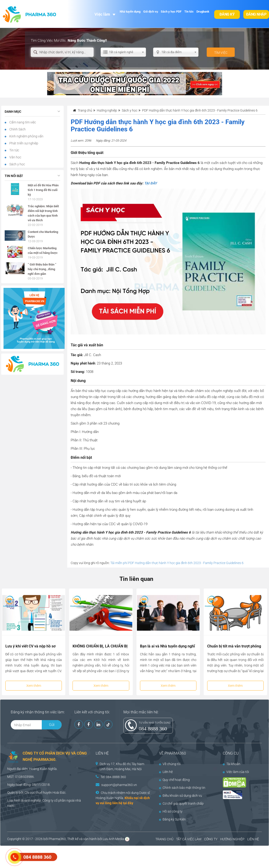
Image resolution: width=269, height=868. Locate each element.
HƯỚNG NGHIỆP (232, 839)
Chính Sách (17, 129)
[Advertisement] (85, 856)
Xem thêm (34, 686)
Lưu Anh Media (113, 839)
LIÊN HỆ (253, 839)
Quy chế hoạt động (174, 780)
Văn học (15, 157)
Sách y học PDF (171, 12)
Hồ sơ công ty (171, 811)
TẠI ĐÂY (150, 183)
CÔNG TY (211, 839)
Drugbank (203, 12)
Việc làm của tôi (236, 772)
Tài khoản (232, 764)
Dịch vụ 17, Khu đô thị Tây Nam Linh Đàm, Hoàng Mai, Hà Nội (122, 766)
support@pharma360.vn (119, 785)
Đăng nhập (256, 14)
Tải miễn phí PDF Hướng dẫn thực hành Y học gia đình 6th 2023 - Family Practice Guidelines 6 (177, 563)
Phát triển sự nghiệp (23, 143)
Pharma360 (57, 839)
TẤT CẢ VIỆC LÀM (189, 839)
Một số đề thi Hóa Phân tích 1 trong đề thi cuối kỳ (43, 190)
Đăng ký (227, 14)
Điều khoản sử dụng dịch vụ (181, 796)
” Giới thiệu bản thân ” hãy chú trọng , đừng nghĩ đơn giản (42, 269)
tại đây (128, 803)
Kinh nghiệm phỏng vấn (26, 136)
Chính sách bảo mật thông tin (182, 788)
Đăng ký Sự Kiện (172, 819)
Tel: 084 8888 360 (113, 777)
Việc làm (102, 14)
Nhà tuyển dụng (130, 12)
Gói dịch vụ (151, 12)
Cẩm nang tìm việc (22, 122)
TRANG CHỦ (164, 839)
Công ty (48, 800)
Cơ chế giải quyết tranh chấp (181, 803)
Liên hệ (166, 772)
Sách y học (17, 164)
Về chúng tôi (170, 764)
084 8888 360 (153, 729)
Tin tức (189, 12)
